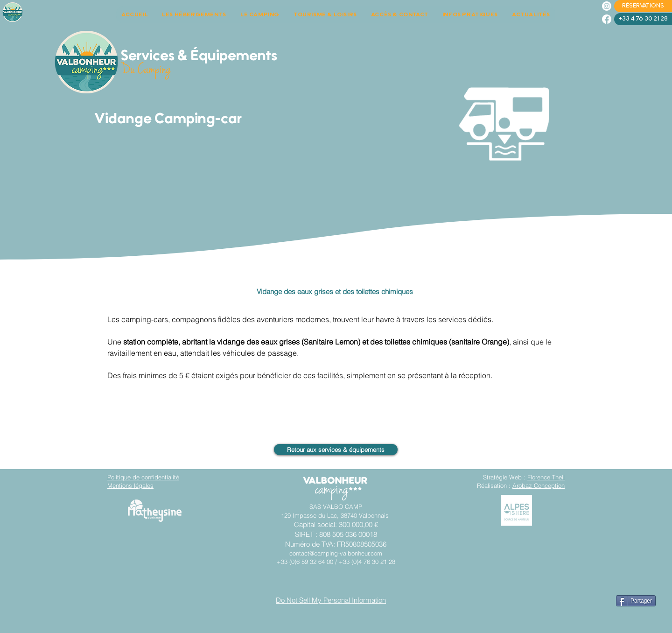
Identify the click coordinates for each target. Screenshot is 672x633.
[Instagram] (607, 6)
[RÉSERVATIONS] (643, 6)
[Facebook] (607, 19)
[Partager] (636, 601)
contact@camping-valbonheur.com (336, 553)
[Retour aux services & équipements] (336, 450)
